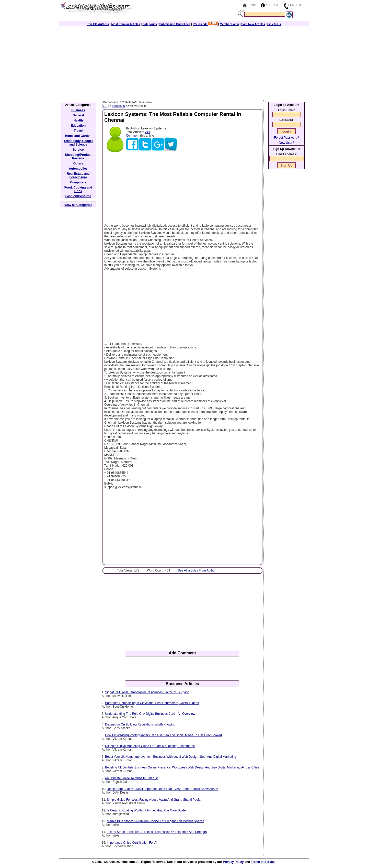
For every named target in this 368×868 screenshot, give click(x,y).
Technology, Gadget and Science (78, 143)
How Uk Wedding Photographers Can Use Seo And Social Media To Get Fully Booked (163, 735)
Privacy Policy (233, 862)
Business (119, 106)
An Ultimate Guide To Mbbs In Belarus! (131, 778)
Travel (78, 131)
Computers (78, 182)
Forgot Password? (286, 138)
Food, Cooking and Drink (78, 189)
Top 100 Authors (98, 24)
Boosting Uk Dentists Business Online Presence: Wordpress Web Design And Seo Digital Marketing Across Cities (182, 767)
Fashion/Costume (78, 196)
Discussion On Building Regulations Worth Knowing (140, 724)
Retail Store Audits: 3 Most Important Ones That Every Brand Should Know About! (162, 789)
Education (78, 126)
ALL (104, 106)
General (78, 115)
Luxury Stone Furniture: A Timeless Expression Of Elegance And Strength (157, 832)
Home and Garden (78, 136)
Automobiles (78, 169)
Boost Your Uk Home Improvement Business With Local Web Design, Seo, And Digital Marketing (171, 757)
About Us (273, 5)
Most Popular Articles (126, 24)
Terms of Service (263, 862)
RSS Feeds (205, 24)
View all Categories (78, 205)
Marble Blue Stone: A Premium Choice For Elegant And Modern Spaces (156, 821)
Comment (133, 136)
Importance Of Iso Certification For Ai (132, 843)
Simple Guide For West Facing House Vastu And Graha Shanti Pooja (154, 800)
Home (252, 5)
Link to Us (274, 24)
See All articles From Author (197, 570)
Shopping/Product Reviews (78, 157)
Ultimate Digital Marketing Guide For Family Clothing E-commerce (150, 746)
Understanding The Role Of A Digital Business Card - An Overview (150, 714)
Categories (150, 24)
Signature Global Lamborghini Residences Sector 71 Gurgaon (147, 692)
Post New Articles (253, 24)
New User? (286, 143)
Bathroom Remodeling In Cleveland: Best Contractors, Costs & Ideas (152, 703)
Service (78, 150)
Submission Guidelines (175, 24)
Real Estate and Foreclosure (78, 175)
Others (78, 163)
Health (78, 120)
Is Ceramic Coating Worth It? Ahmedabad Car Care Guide (146, 810)
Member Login (229, 24)
